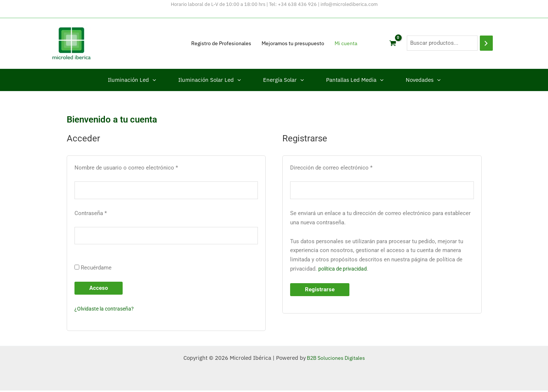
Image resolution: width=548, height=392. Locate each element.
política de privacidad (345, 269)
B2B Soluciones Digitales (335, 359)
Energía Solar (283, 80)
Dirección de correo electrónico (345, 167)
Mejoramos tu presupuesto (293, 43)
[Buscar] (486, 43)
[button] (152, 80)
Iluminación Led (132, 80)
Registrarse (320, 290)
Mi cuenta (346, 43)
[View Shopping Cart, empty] (393, 43)
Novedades (423, 80)
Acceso (99, 289)
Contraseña (104, 213)
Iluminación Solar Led (210, 80)
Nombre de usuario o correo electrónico (140, 167)
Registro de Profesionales (221, 43)
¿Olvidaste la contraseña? (106, 310)
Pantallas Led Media (355, 80)
